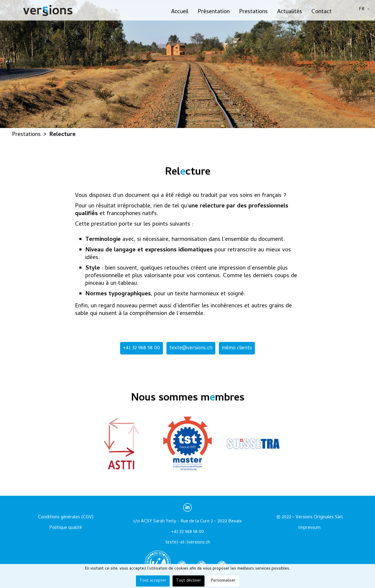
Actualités (290, 12)
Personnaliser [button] (223, 581)
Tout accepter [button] (153, 581)
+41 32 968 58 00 (142, 348)
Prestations (253, 12)
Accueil (180, 12)
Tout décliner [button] (189, 581)
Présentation (214, 12)
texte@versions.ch (191, 348)
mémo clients (237, 348)
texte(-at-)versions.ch (188, 543)
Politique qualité (66, 528)
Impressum (309, 528)
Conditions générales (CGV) (66, 517)
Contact (322, 12)
